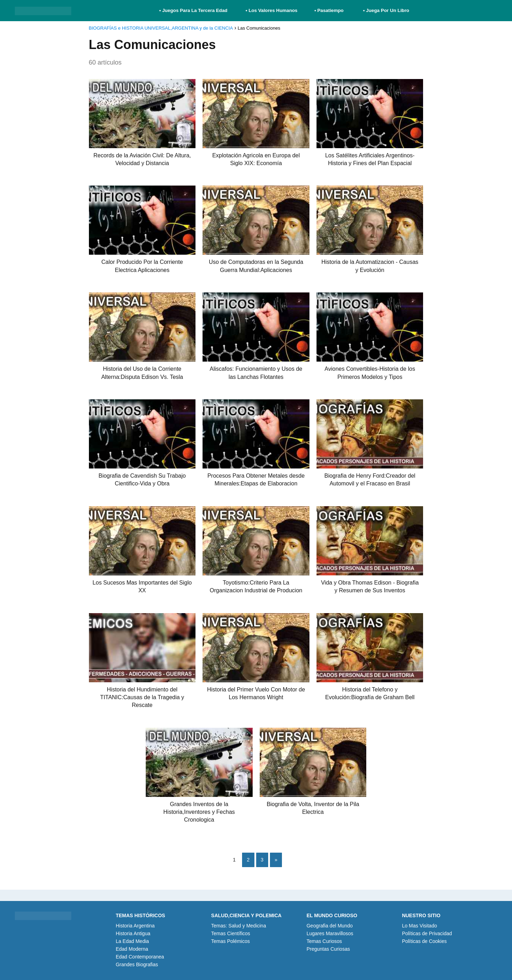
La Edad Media (132, 941)
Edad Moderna (132, 949)
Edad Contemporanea (140, 957)
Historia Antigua (133, 933)
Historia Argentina (135, 926)
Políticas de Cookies (424, 941)
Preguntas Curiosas (328, 949)
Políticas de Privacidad (427, 933)
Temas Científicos (230, 933)
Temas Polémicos (230, 941)
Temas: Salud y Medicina (239, 926)
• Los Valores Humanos (272, 10)
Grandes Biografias (137, 964)
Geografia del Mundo (330, 926)
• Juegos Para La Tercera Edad (194, 10)
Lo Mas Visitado (419, 926)
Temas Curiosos (324, 941)
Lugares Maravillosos (330, 933)
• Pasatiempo (329, 10)
